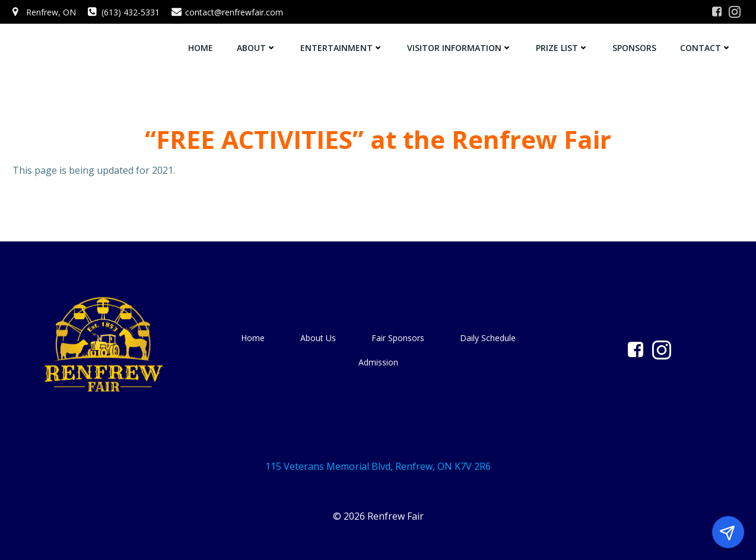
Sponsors (634, 48)
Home (201, 48)
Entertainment (342, 48)
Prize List (562, 48)
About (257, 48)
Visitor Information (460, 48)
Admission (378, 362)
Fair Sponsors (398, 338)
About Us (318, 338)
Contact (706, 48)
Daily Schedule (488, 338)
